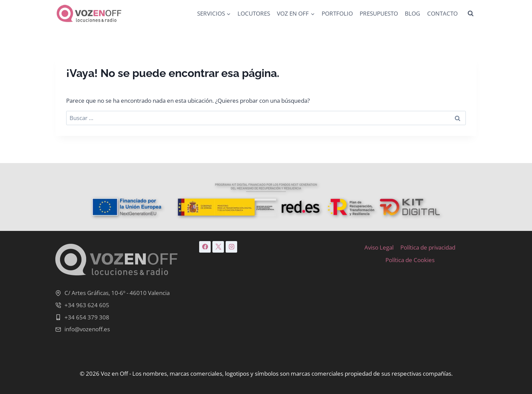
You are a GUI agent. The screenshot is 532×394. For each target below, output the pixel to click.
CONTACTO (442, 13)
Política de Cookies (410, 260)
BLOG (412, 13)
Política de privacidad (428, 247)
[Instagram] (231, 247)
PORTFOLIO (337, 13)
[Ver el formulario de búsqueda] (471, 14)
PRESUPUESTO (379, 13)
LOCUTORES (254, 13)
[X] (218, 247)
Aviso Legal (379, 247)
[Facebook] (205, 247)
